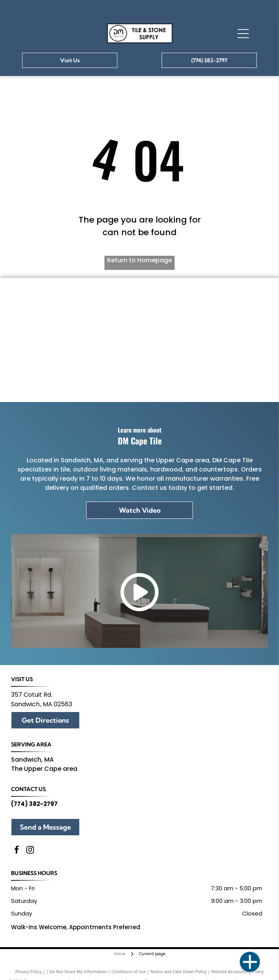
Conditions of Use (129, 971)
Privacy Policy (28, 971)
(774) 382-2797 (34, 804)
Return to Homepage (139, 260)
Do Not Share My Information (78, 971)
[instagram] (30, 851)
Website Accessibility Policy (237, 971)
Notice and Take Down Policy (179, 971)
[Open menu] (243, 34)
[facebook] (17, 851)
